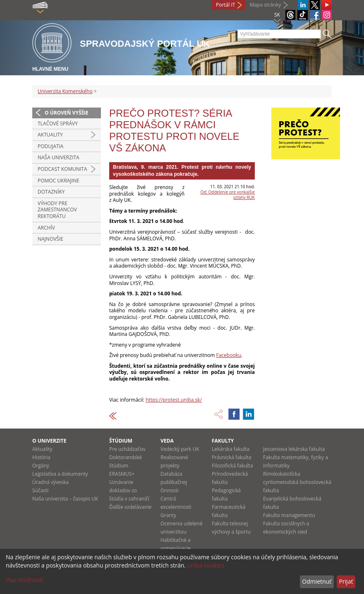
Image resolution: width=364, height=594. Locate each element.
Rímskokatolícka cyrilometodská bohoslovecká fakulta (297, 482)
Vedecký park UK (180, 449)
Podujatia (50, 146)
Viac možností (24, 580)
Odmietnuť (317, 581)
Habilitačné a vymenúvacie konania (176, 548)
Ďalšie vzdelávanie (130, 507)
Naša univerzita (59, 157)
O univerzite (49, 441)
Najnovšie (50, 239)
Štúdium (121, 441)
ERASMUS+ (122, 474)
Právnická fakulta (231, 457)
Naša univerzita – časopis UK (65, 499)
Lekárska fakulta (231, 449)
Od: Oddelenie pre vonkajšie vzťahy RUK (227, 195)
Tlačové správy (58, 123)
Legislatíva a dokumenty (60, 474)
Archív (46, 228)
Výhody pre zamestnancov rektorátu (57, 210)
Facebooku (229, 355)
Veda (167, 441)
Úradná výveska (50, 482)
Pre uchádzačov (127, 449)
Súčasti (40, 490)
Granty (168, 515)
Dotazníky (51, 192)
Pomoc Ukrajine (59, 181)
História (41, 457)
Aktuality (50, 135)
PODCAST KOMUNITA (62, 169)
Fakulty (223, 441)
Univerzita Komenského (65, 91)
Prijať (346, 581)
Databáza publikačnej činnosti (174, 482)
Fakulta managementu (289, 515)
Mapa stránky (265, 5)
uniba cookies (206, 565)
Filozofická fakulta (232, 466)
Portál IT (225, 5)
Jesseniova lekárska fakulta (294, 449)
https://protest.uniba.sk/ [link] (174, 400)
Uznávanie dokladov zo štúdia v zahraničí (129, 490)
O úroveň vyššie (67, 113)
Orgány (41, 466)
